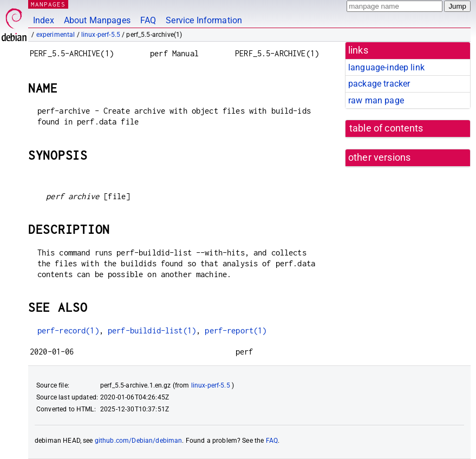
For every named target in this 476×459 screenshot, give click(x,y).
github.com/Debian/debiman (139, 441)
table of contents (386, 128)
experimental (56, 35)
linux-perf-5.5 (101, 35)
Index (44, 20)
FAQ (148, 20)
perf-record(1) (68, 330)
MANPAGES (48, 4)
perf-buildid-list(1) (152, 330)
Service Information (204, 20)
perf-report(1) (236, 330)
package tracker (379, 84)
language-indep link (386, 67)
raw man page (376, 100)
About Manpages (97, 20)
